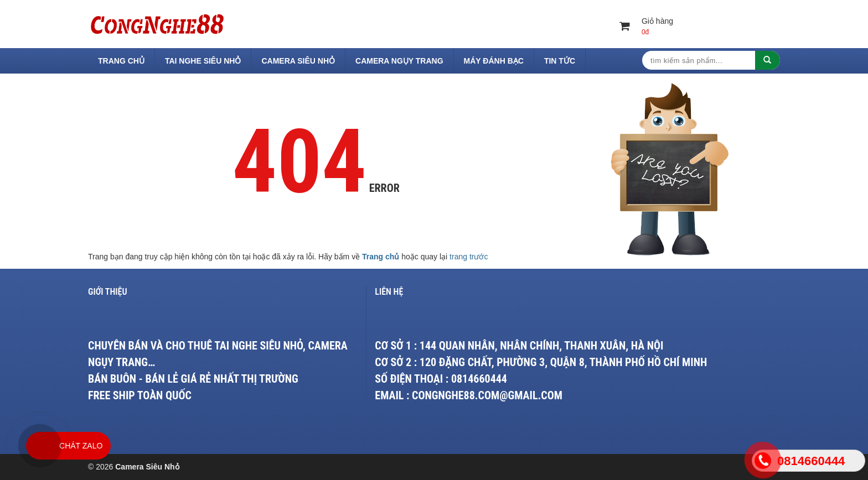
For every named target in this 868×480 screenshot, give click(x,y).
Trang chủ (121, 61)
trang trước (469, 257)
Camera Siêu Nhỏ (298, 61)
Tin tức (560, 61)
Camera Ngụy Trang (399, 61)
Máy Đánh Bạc (494, 61)
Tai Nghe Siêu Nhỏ (203, 61)
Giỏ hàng (647, 27)
